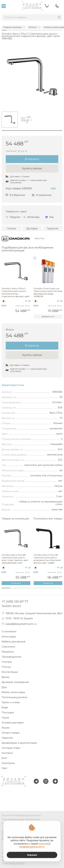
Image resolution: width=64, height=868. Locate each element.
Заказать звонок (11, 606)
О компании (9, 631)
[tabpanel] (10, 120)
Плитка (6, 667)
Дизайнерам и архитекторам (19, 743)
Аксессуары (9, 637)
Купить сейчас (32, 168)
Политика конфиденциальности (21, 815)
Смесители (8, 647)
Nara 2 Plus (39, 239)
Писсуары (8, 712)
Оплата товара (11, 733)
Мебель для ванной (14, 642)
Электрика (8, 763)
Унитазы (7, 662)
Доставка (32, 229)
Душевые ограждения (15, 682)
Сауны (5, 718)
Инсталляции (10, 672)
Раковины (8, 652)
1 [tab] (32, 131)
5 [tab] (41, 590)
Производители (11, 657)
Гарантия (53, 229)
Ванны (5, 677)
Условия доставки (13, 723)
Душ (4, 687)
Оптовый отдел (11, 748)
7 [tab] (58, 590)
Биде (5, 707)
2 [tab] (15, 590)
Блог (5, 758)
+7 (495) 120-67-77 (15, 602)
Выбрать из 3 (48, 317)
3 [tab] (23, 590)
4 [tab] (32, 590)
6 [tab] (49, 590)
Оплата (11, 229)
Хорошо (32, 855)
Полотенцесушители (15, 697)
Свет (5, 768)
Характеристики (13, 385)
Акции (6, 728)
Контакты (7, 753)
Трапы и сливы (11, 702)
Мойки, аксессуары (13, 692)
